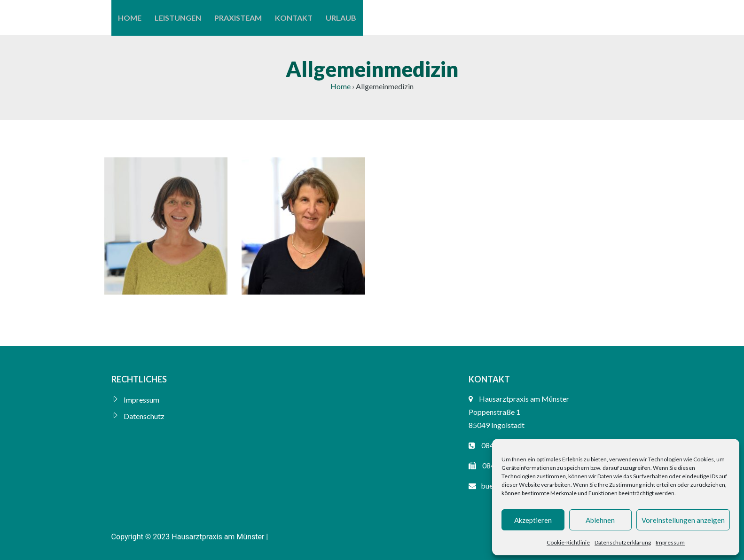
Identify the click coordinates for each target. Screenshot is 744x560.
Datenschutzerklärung (623, 542)
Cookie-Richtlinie (568, 542)
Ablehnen (600, 520)
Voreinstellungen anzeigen (683, 520)
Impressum (670, 542)
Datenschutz (144, 416)
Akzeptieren (533, 520)
